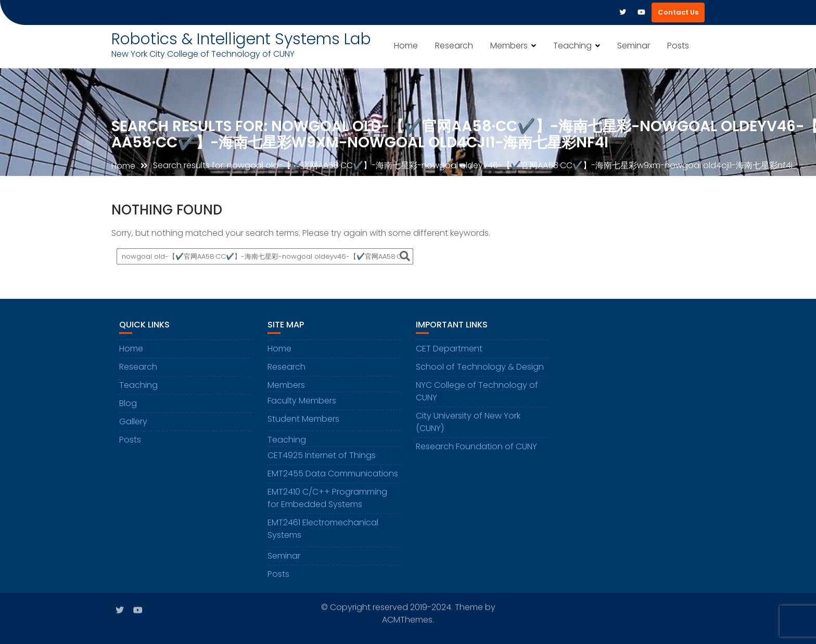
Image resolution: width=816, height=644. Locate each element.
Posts (678, 46)
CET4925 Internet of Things (322, 456)
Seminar (634, 46)
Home (406, 46)
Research (454, 46)
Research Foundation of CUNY (476, 447)
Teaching (572, 46)
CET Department (449, 350)
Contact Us (678, 12)
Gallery (133, 422)
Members (509, 46)
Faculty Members (302, 402)
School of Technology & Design (480, 368)
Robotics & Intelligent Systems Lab (241, 39)
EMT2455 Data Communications (333, 475)
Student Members (303, 420)
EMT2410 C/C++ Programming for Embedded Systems (327, 499)
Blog (128, 404)
